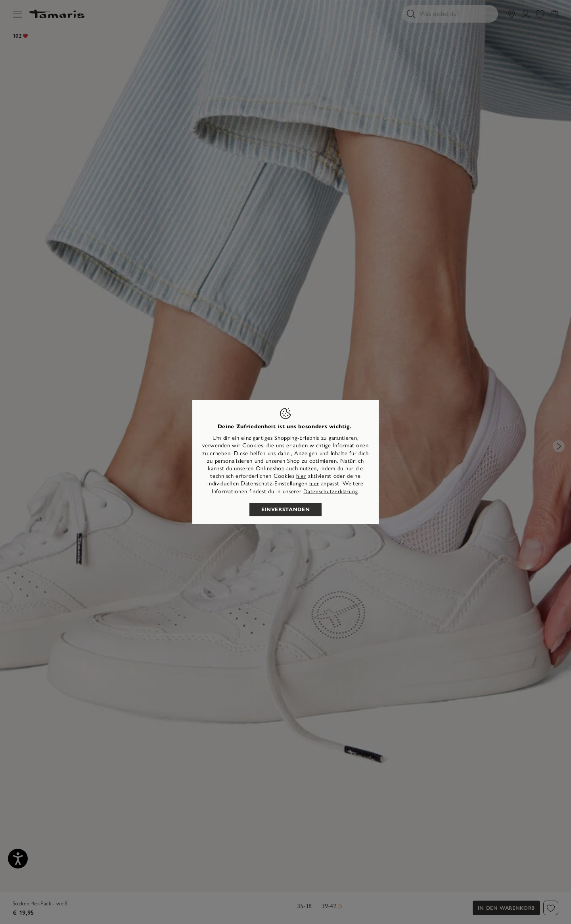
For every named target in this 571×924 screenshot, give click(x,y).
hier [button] (314, 484)
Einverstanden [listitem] (285, 509)
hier (301, 476)
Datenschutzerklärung (331, 491)
